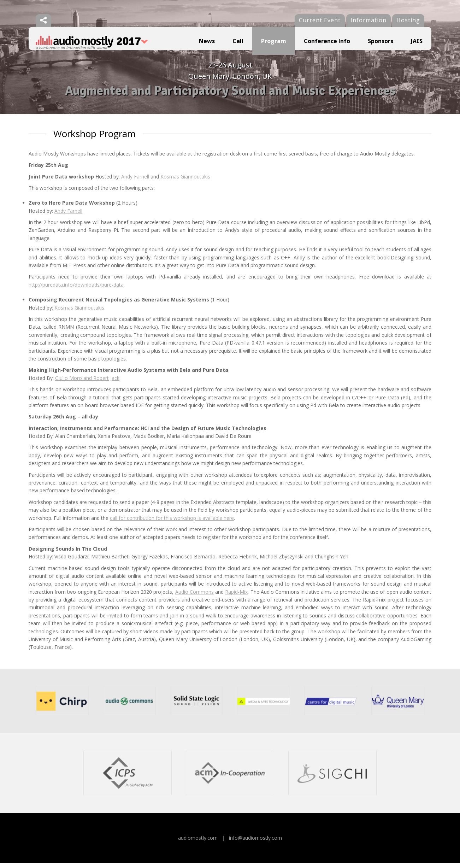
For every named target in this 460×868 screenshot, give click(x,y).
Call (238, 41)
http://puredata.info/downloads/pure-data (76, 290)
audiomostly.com (198, 843)
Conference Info (327, 41)
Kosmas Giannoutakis (185, 181)
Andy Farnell (135, 181)
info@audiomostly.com (255, 843)
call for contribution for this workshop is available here (172, 523)
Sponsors (381, 41)
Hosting (408, 20)
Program (274, 41)
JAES (417, 41)
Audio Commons (194, 597)
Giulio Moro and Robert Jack (87, 383)
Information (368, 20)
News (207, 41)
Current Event (320, 20)
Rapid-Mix (236, 597)
